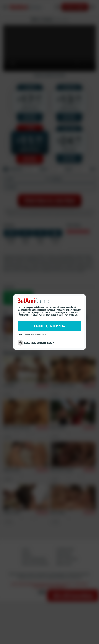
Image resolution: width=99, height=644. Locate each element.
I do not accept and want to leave (32, 335)
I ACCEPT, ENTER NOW (50, 326)
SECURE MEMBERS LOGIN (39, 343)
